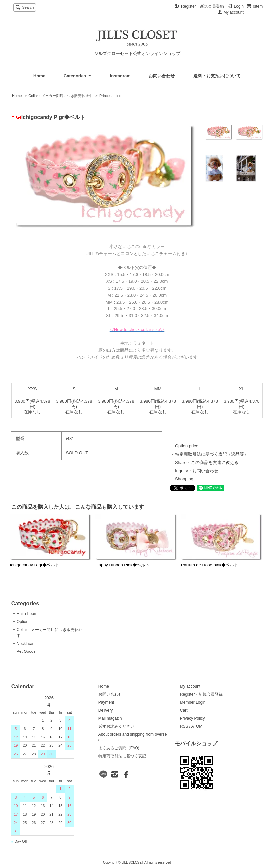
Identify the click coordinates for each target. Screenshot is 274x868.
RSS (184, 726)
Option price (187, 446)
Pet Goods (26, 651)
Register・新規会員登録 (202, 6)
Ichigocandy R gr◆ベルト (35, 565)
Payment (106, 702)
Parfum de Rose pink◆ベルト (210, 565)
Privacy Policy (192, 718)
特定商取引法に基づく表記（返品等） (212, 454)
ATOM (197, 726)
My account (234, 12)
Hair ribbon (26, 614)
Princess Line (110, 96)
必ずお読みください (116, 726)
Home (39, 76)
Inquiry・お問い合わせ (197, 471)
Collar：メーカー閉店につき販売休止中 (60, 96)
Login (239, 6)
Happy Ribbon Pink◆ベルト (122, 565)
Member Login (193, 702)
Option (22, 622)
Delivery (105, 710)
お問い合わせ (162, 76)
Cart (184, 710)
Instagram (120, 76)
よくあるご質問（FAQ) (119, 748)
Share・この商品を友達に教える (207, 462)
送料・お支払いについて (217, 76)
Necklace (25, 644)
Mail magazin (110, 718)
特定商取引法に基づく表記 (122, 756)
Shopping (184, 479)
